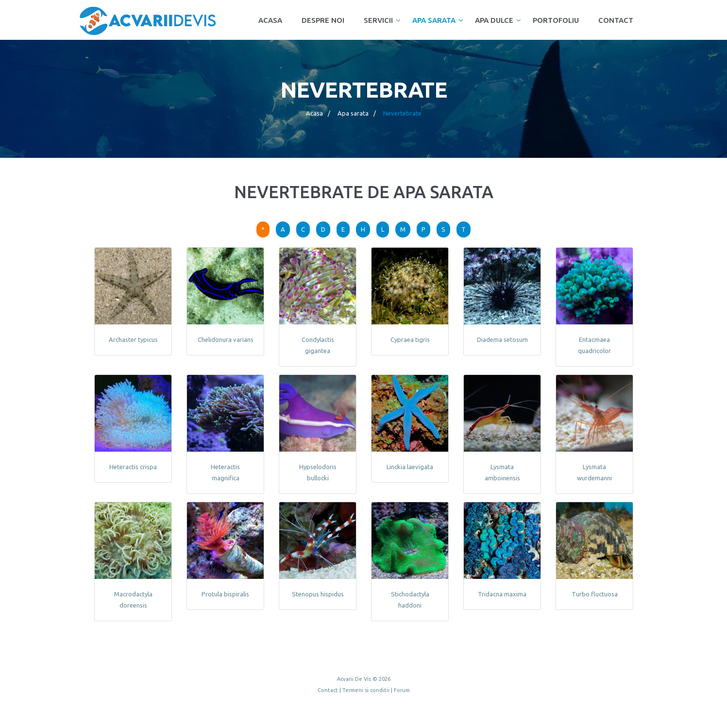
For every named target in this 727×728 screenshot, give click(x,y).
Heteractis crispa (133, 467)
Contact (616, 20)
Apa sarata (434, 20)
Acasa (270, 20)
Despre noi (323, 20)
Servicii (378, 20)
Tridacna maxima (502, 594)
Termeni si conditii (366, 690)
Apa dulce (494, 20)
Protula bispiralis (225, 594)
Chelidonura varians (225, 339)
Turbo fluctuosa (594, 594)
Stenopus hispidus (317, 594)
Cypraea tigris (410, 339)
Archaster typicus (133, 339)
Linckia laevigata (410, 467)
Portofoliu (556, 20)
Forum (402, 690)
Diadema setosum (502, 339)
